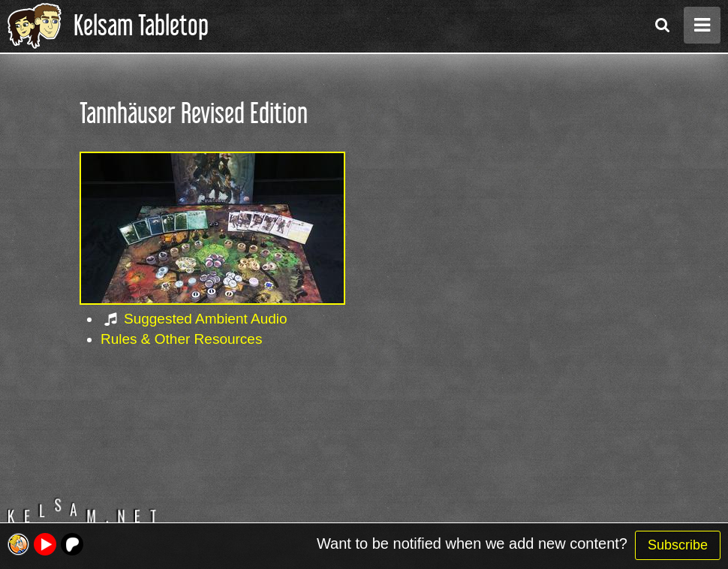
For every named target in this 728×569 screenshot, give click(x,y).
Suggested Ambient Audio (206, 319)
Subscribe (678, 545)
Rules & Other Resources (181, 339)
